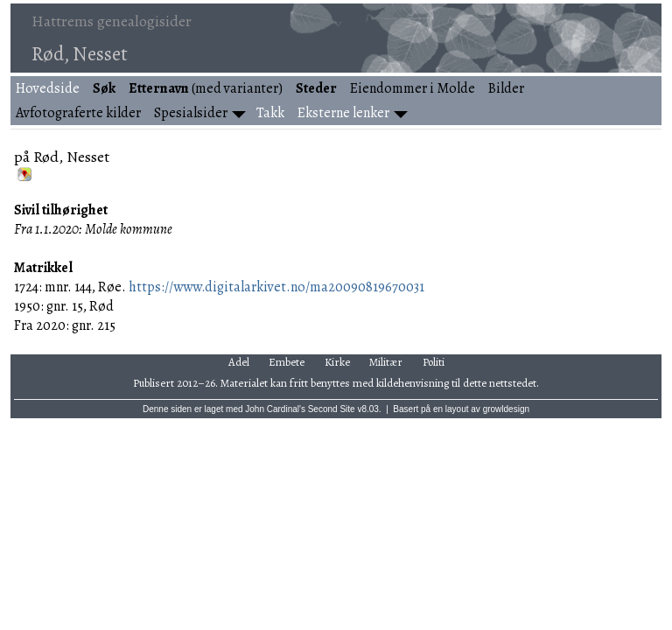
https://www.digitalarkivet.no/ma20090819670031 (276, 287)
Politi (434, 362)
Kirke (337, 362)
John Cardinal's (275, 409)
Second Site (332, 409)
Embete (287, 362)
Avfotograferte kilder (78, 113)
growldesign (506, 409)
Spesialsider (191, 113)
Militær (386, 362)
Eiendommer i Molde (413, 88)
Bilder (506, 88)
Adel (239, 362)
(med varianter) (206, 88)
